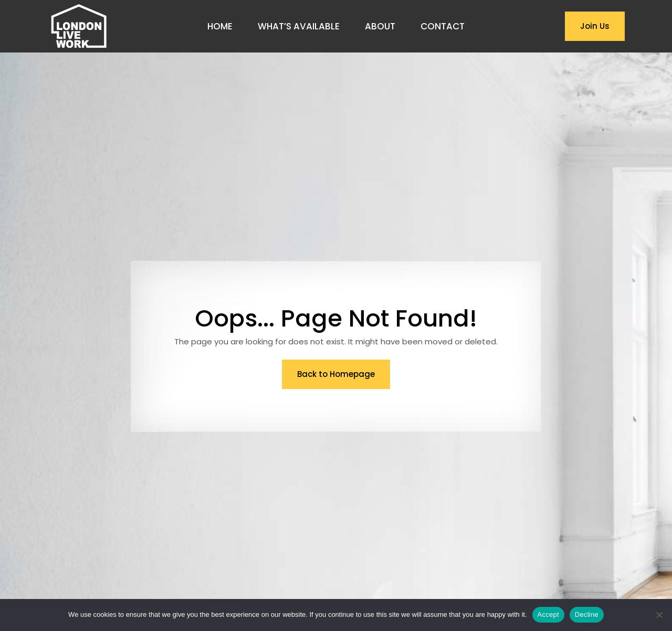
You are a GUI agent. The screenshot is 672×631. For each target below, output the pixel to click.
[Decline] (659, 615)
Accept (548, 614)
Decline (587, 614)
